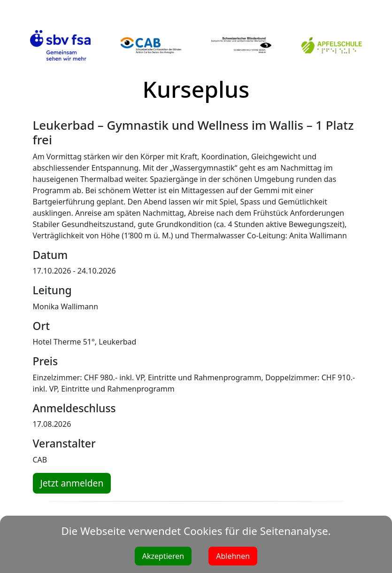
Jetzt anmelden (72, 483)
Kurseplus (196, 89)
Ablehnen (233, 556)
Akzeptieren (163, 556)
